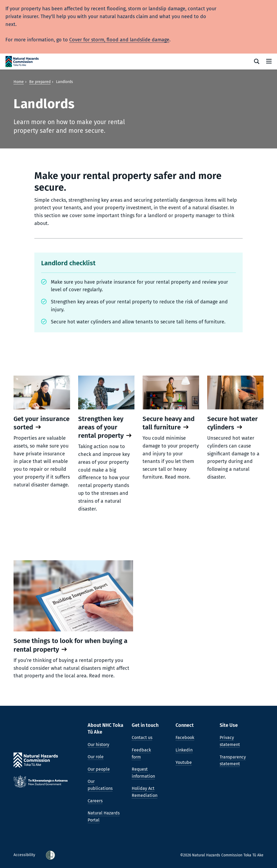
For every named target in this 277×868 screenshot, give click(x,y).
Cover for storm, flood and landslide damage (119, 40)
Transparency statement (233, 761)
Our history (98, 745)
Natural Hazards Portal (104, 816)
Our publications (100, 785)
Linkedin (184, 750)
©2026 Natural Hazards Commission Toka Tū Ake (222, 855)
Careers (95, 801)
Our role (96, 757)
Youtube (184, 762)
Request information (143, 773)
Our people (99, 769)
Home (19, 82)
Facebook (185, 738)
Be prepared (40, 82)
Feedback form (141, 753)
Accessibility (25, 855)
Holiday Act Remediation (145, 792)
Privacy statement (230, 741)
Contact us (142, 738)
